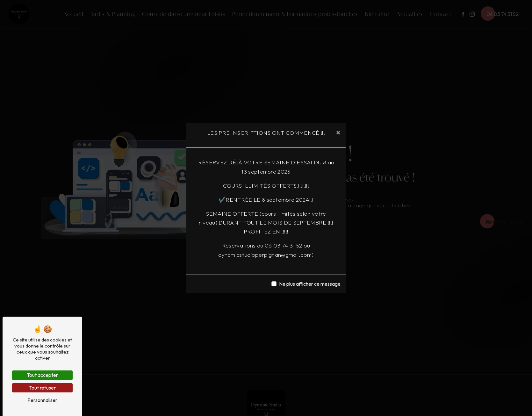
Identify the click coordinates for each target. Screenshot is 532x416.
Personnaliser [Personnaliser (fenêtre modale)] (42, 400)
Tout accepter (42, 375)
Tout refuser (42, 388)
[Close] (338, 132)
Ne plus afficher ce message (310, 284)
